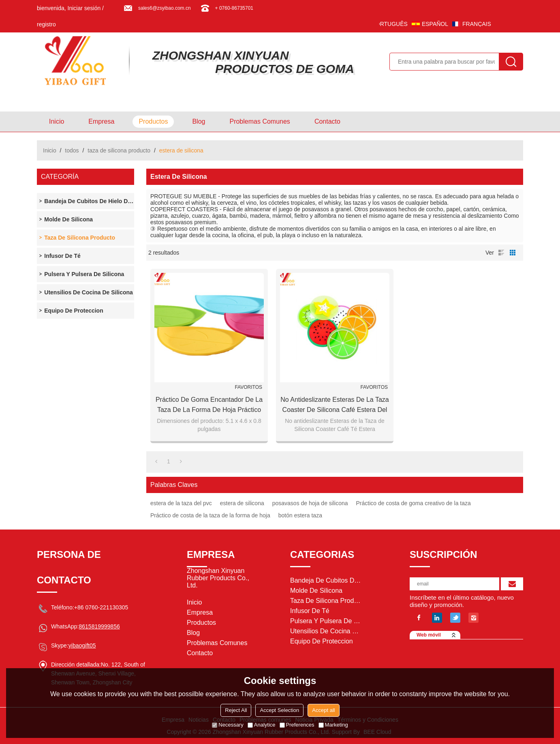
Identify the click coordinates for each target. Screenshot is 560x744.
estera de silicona (242, 503)
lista (501, 253)
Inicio (57, 121)
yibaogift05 (82, 645)
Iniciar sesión (84, 8)
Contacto (327, 121)
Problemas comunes (260, 121)
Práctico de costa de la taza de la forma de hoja (210, 515)
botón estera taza (300, 515)
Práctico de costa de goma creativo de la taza (414, 503)
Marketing (333, 725)
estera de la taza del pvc (181, 503)
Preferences (297, 725)
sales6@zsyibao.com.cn (165, 8)
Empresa (101, 121)
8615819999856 (99, 626)
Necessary (228, 725)
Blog (199, 121)
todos (72, 150)
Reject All (236, 710)
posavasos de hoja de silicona (310, 503)
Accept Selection (279, 710)
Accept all (323, 710)
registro (46, 24)
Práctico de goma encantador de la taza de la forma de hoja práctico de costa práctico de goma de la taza (209, 405)
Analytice (262, 725)
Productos (153, 121)
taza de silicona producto (119, 150)
